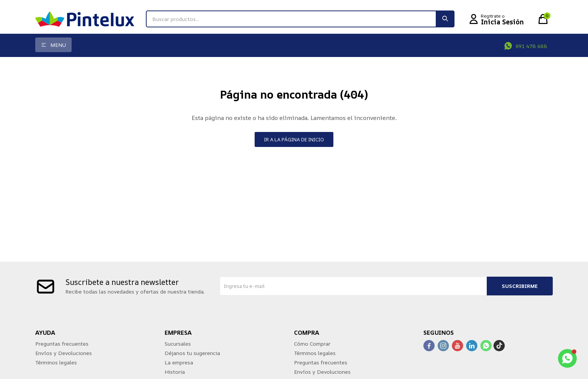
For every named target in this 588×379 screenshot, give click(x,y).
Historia (175, 372)
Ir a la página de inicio (294, 139)
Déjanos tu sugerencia (192, 353)
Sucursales (178, 344)
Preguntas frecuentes (62, 344)
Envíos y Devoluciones (64, 353)
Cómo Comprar (312, 344)
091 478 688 (531, 46)
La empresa (179, 362)
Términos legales (56, 362)
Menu (58, 45)
